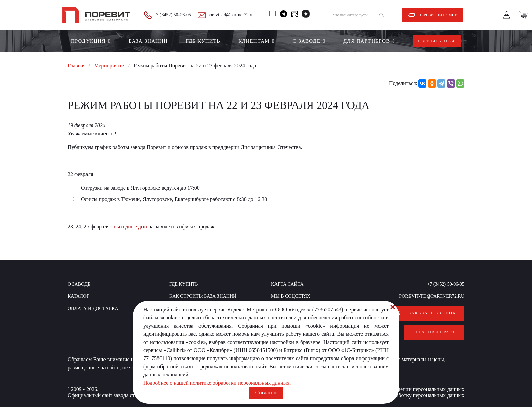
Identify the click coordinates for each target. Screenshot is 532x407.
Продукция (88, 41)
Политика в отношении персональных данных (411, 387)
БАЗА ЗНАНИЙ (148, 41)
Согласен (266, 393)
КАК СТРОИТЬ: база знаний (203, 296)
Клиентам (254, 41)
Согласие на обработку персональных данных (412, 394)
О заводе (307, 41)
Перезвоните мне (438, 15)
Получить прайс (437, 41)
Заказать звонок (432, 313)
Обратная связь (434, 331)
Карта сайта (287, 284)
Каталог (78, 296)
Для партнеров (367, 41)
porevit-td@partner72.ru (231, 15)
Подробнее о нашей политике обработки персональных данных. (217, 383)
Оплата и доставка (93, 308)
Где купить (203, 41)
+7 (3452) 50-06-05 (172, 15)
